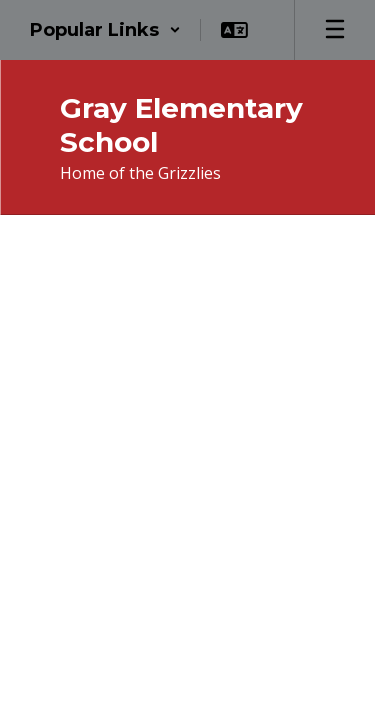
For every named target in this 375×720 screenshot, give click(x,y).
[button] (105, 30)
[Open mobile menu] (335, 30)
